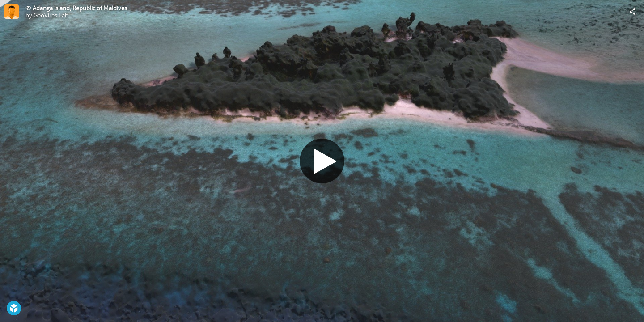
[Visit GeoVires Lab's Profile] (12, 12)
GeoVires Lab (51, 15)
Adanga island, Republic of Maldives (80, 8)
